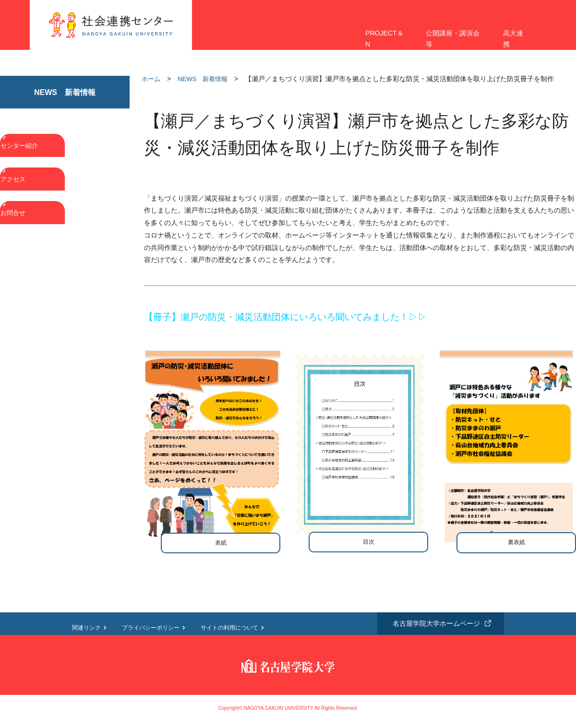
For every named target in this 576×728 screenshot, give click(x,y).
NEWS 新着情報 (203, 79)
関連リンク (86, 628)
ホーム (151, 79)
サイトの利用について (229, 628)
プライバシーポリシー (151, 628)
